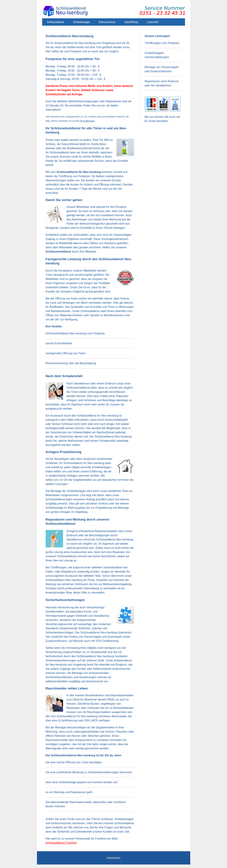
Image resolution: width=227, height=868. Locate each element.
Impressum (113, 858)
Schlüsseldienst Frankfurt (61, 843)
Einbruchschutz (107, 22)
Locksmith (153, 22)
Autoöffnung (131, 22)
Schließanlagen (81, 22)
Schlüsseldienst (56, 22)
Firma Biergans (87, 121)
